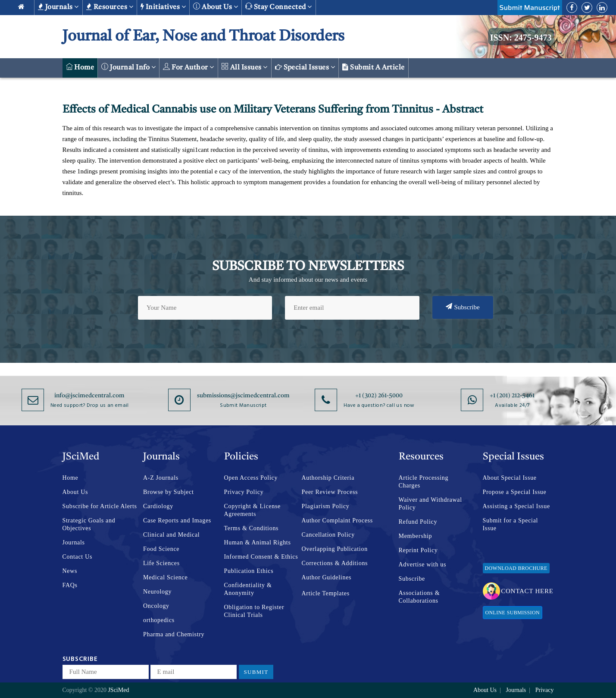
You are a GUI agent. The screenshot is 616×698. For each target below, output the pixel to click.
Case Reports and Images (177, 520)
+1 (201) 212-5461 (512, 396)
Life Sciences (161, 563)
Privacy (545, 690)
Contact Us (78, 557)
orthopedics (159, 620)
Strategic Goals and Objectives (89, 524)
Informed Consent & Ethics (261, 557)
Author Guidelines (327, 577)
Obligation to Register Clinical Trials (254, 611)
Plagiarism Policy (326, 506)
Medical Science (165, 577)
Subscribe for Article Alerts (100, 506)
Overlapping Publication (335, 549)
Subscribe (463, 307)
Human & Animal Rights (258, 542)
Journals (58, 7)
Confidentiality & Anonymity (248, 589)
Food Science (161, 549)
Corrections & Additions (335, 563)
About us (216, 7)
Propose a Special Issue (515, 492)
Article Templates (326, 593)
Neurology (157, 592)
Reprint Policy (418, 550)
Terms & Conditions (252, 528)
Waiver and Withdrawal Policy (430, 504)
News (70, 571)
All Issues (245, 67)
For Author (189, 67)
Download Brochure (516, 568)
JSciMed (118, 690)
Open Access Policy (251, 478)
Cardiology (158, 506)
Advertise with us (423, 564)
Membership (416, 536)
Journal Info (128, 67)
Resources (110, 7)
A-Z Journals (161, 478)
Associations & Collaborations (419, 597)
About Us (75, 492)
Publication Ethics (249, 571)
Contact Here (518, 591)
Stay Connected (279, 7)
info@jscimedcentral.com (89, 396)
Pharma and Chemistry (174, 634)
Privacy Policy (244, 492)
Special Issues (305, 67)
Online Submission (513, 613)
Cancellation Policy (328, 535)
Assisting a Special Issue (516, 506)
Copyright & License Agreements (253, 510)
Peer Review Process (330, 492)
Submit (256, 672)
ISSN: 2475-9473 (521, 38)
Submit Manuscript (530, 8)
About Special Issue (510, 478)
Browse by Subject (169, 492)
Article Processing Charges (424, 482)
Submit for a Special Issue (511, 524)
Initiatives (163, 7)
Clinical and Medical (171, 535)
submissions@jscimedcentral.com (243, 396)
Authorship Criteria (328, 478)
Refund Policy (418, 522)
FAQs (70, 585)
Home (80, 67)
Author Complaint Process (337, 520)
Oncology (156, 606)
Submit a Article (374, 67)
